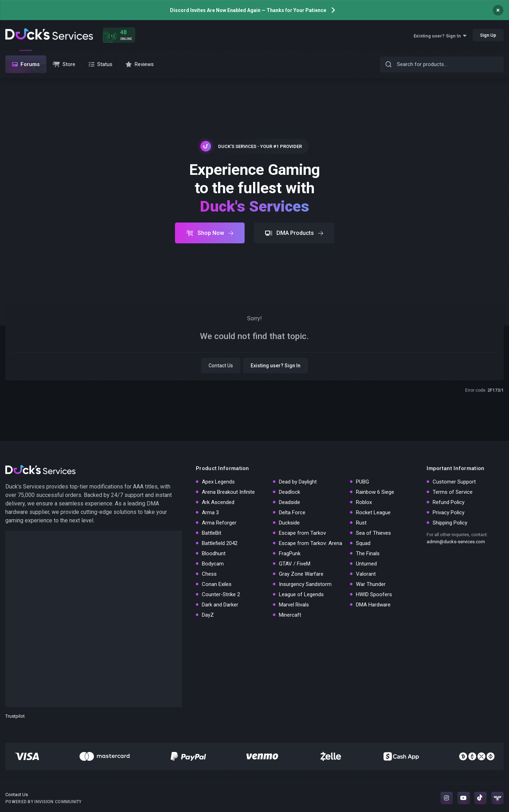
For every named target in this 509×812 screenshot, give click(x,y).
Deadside (289, 502)
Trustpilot (15, 716)
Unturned (366, 564)
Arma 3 (210, 512)
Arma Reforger (219, 523)
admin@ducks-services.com (456, 542)
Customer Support (454, 482)
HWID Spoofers (374, 594)
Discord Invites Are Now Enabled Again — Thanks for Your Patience (248, 10)
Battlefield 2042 (220, 543)
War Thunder (371, 584)
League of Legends (301, 594)
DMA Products (294, 233)
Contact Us (221, 366)
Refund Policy (449, 502)
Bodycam (213, 564)
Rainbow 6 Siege (375, 492)
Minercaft (290, 615)
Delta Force (292, 512)
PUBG (362, 482)
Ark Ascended (218, 502)
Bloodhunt (214, 553)
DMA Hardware (373, 605)
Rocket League (373, 512)
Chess (209, 574)
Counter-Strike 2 (221, 594)
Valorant (366, 574)
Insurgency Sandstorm (305, 584)
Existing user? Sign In (440, 36)
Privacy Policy (449, 512)
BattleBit (212, 533)
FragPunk (290, 553)
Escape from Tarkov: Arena (311, 543)
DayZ (208, 615)
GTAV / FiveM (295, 564)
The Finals (368, 553)
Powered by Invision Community (43, 802)
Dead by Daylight (298, 482)
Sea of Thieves (373, 533)
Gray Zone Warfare (301, 574)
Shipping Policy (450, 523)
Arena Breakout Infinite (228, 492)
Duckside (289, 523)
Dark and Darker (220, 605)
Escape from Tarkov (302, 533)
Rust (361, 523)
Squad (363, 543)
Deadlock (289, 492)
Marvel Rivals (294, 605)
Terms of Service (453, 492)
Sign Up (488, 35)
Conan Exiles (217, 584)
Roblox (364, 502)
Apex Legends (218, 482)
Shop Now (210, 233)
